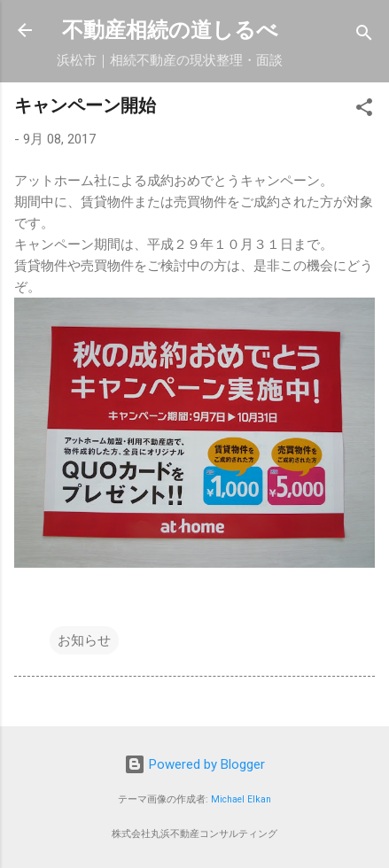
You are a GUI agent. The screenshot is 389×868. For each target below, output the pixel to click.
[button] (364, 110)
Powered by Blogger (194, 764)
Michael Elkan (241, 799)
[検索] (364, 36)
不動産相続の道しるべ (170, 30)
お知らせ (84, 640)
